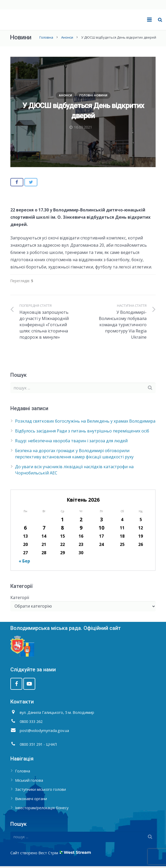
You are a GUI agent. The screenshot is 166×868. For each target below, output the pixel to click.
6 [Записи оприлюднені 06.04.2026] (25, 529)
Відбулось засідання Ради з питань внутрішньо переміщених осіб (82, 433)
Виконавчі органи (31, 801)
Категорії (20, 599)
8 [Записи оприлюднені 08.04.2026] (62, 529)
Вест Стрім (48, 855)
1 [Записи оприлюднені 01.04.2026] (62, 521)
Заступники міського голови (40, 791)
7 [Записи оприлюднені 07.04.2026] (44, 529)
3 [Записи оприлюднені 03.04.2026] (102, 521)
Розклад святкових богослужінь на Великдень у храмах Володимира (85, 423)
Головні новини (93, 97)
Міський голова (29, 782)
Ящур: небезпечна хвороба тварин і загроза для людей (71, 443)
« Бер (24, 563)
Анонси (67, 39)
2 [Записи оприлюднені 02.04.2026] (81, 521)
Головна (46, 39)
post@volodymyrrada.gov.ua (44, 732)
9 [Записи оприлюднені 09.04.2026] (81, 529)
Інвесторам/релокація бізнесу (42, 810)
